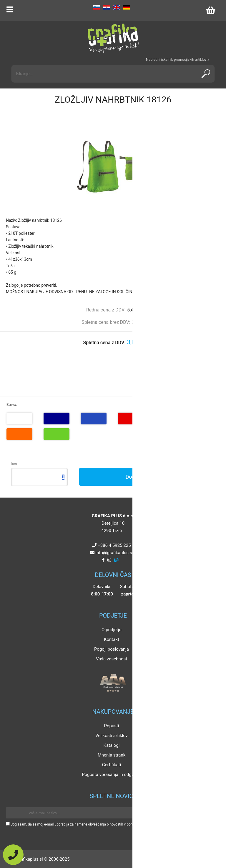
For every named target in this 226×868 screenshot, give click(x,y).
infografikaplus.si (114, 553)
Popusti (112, 726)
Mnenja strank (112, 755)
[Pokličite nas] (13, 855)
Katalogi (112, 745)
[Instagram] (109, 560)
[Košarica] (210, 10)
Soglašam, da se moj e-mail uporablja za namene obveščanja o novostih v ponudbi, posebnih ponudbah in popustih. (101, 824)
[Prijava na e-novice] (212, 813)
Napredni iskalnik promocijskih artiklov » (177, 60)
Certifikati (112, 765)
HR (107, 7)
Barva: (12, 405)
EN (117, 7)
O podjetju (112, 630)
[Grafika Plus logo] (113, 38)
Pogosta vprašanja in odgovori (112, 775)
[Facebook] (103, 560)
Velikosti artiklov (112, 736)
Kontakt (112, 639)
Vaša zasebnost (112, 659)
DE (127, 7)
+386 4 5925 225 (114, 545)
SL (97, 7)
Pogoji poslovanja (112, 649)
